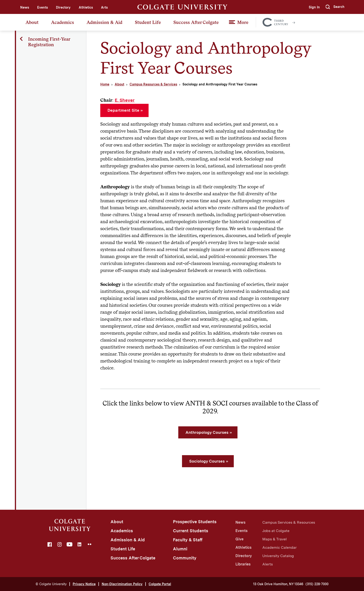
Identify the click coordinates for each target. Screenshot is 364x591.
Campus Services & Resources (289, 522)
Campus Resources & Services (153, 84)
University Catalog (278, 556)
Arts (104, 7)
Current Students (191, 531)
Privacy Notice (84, 584)
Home (105, 84)
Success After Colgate (196, 22)
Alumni (180, 549)
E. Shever (125, 100)
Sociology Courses (207, 461)
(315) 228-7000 (317, 584)
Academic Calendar (279, 547)
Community (185, 558)
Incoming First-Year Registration (49, 42)
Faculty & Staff (188, 540)
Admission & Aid (104, 22)
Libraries (243, 564)
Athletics (86, 7)
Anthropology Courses (207, 432)
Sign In (313, 7)
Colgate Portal (160, 584)
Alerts (268, 564)
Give (239, 539)
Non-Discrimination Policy (122, 584)
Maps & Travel (275, 539)
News (25, 7)
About (32, 22)
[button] (335, 7)
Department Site (123, 110)
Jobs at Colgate (276, 531)
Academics (63, 22)
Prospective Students (195, 522)
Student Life (148, 22)
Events (42, 7)
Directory (63, 7)
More (243, 22)
